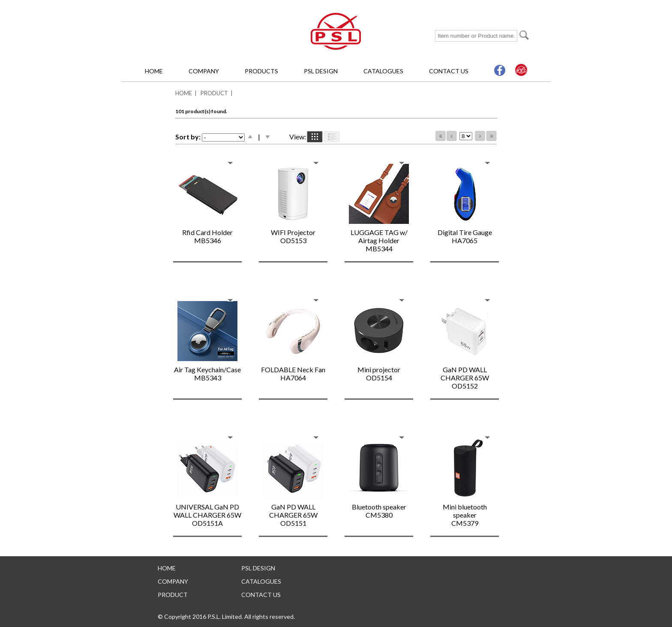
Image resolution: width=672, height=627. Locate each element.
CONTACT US (449, 71)
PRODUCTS (261, 71)
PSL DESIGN (321, 71)
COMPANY (204, 71)
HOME (154, 71)
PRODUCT (214, 93)
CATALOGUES (383, 71)
